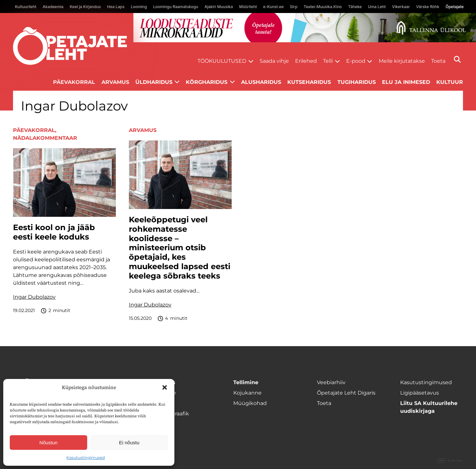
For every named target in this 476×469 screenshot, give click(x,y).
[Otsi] (457, 59)
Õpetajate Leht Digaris (346, 393)
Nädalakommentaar (45, 138)
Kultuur (450, 82)
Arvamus (115, 82)
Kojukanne (247, 393)
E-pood (356, 61)
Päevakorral (74, 82)
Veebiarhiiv (331, 382)
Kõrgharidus (207, 82)
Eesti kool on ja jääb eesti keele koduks (54, 232)
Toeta (438, 61)
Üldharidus (154, 82)
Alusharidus (261, 82)
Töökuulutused (222, 61)
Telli (328, 61)
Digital (450, 461)
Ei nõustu (129, 443)
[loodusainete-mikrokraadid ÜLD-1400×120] (305, 28)
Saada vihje (274, 61)
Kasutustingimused (86, 457)
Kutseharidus (309, 82)
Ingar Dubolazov (34, 297)
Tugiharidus (357, 82)
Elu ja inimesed (406, 82)
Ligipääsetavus (420, 393)
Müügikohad (250, 403)
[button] (165, 387)
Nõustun (48, 443)
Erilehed (306, 61)
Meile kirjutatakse (402, 61)
